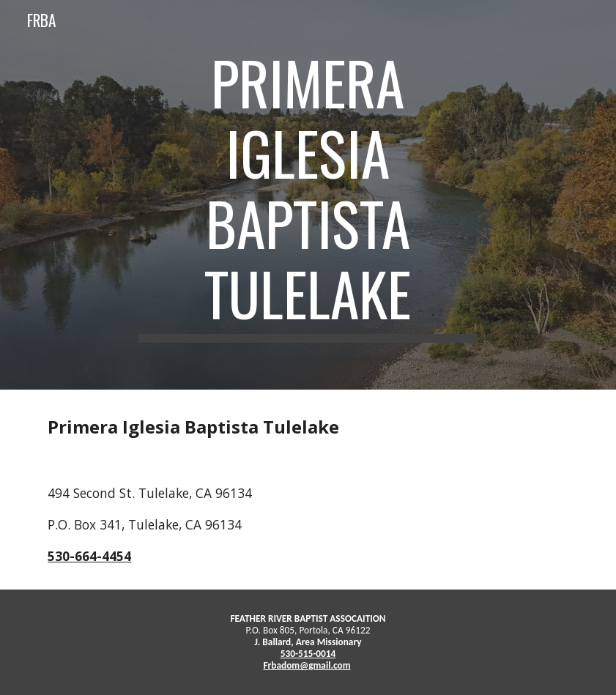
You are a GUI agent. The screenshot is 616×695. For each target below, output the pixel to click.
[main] (308, 195)
